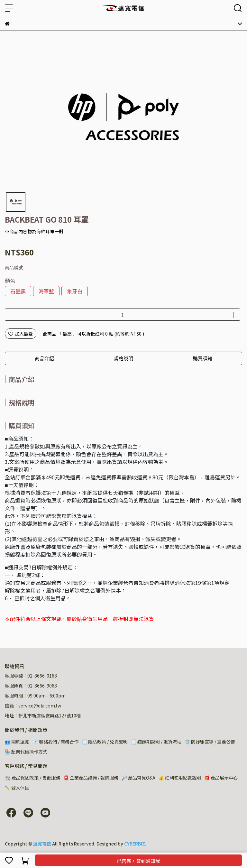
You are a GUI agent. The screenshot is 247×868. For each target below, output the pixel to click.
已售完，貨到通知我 (138, 861)
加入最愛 (21, 334)
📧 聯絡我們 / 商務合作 (55, 742)
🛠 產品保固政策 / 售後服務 (32, 778)
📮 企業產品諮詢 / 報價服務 (91, 778)
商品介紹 (44, 358)
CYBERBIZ (135, 844)
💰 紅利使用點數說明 (180, 778)
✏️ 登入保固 (17, 788)
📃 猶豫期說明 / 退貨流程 (156, 742)
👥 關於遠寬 (17, 742)
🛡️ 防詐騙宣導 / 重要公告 (210, 742)
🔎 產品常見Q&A (138, 778)
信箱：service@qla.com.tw (33, 706)
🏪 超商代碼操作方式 (26, 752)
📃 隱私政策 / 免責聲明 (105, 742)
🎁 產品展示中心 (221, 778)
